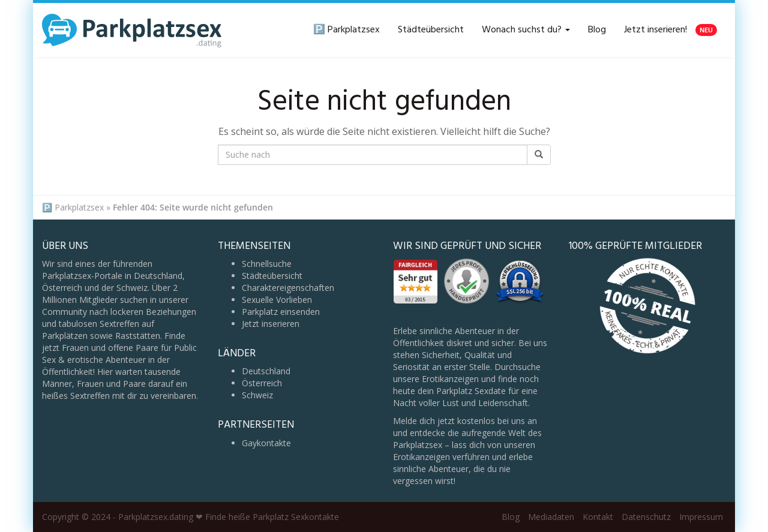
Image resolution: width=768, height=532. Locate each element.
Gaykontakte (266, 443)
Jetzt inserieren (271, 324)
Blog (597, 30)
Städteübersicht (431, 30)
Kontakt (598, 517)
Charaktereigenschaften (288, 288)
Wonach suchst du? (526, 30)
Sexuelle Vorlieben (277, 300)
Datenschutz (646, 517)
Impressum (701, 517)
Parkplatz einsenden (281, 312)
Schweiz (257, 395)
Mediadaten (551, 517)
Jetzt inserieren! (670, 30)
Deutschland (266, 371)
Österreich (262, 383)
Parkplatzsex (79, 207)
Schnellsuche (267, 264)
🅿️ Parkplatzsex (346, 30)
